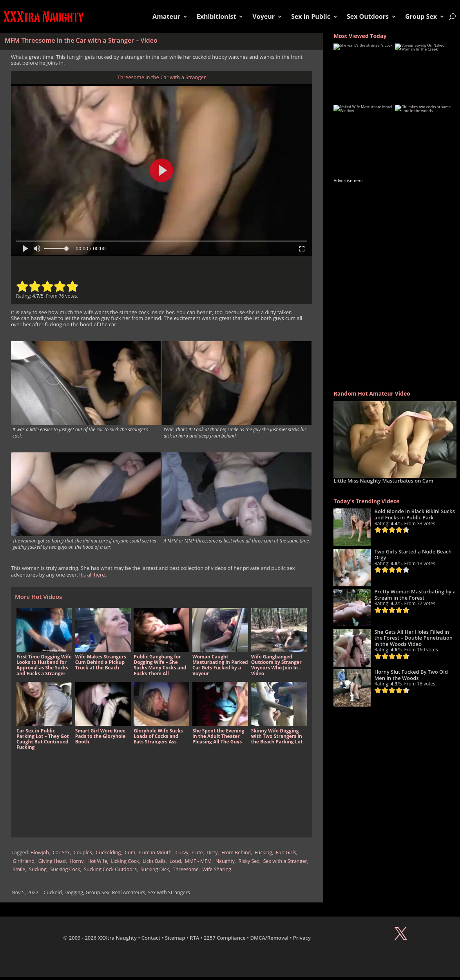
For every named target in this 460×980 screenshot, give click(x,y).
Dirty (212, 853)
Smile (19, 869)
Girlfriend (24, 861)
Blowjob (40, 853)
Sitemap (175, 938)
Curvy (182, 853)
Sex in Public (311, 16)
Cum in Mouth (155, 853)
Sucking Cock (65, 869)
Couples (83, 853)
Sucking (38, 869)
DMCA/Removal (270, 938)
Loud (175, 861)
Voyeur (264, 16)
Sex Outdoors (368, 16)
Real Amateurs (129, 892)
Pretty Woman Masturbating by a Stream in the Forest (415, 595)
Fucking (263, 853)
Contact (151, 938)
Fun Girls (286, 853)
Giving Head (52, 861)
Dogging (74, 892)
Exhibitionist (216, 16)
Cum (130, 853)
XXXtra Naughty (118, 938)
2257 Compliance (225, 938)
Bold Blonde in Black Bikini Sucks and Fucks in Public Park (414, 514)
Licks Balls (154, 861)
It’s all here (92, 575)
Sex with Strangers (169, 892)
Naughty (225, 861)
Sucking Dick (155, 869)
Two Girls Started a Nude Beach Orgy (413, 555)
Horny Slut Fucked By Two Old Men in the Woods (411, 675)
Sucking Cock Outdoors (110, 869)
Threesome (186, 869)
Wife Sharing (217, 869)
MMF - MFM (198, 861)
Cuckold (53, 892)
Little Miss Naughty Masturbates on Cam (383, 481)
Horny (77, 861)
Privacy (302, 938)
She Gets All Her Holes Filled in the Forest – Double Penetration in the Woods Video (413, 638)
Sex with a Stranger (285, 861)
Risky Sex (249, 861)
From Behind (236, 853)
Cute (198, 853)
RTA (194, 938)
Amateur (166, 16)
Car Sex (61, 853)
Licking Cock (125, 861)
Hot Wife (97, 861)
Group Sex (421, 16)
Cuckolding (108, 853)
